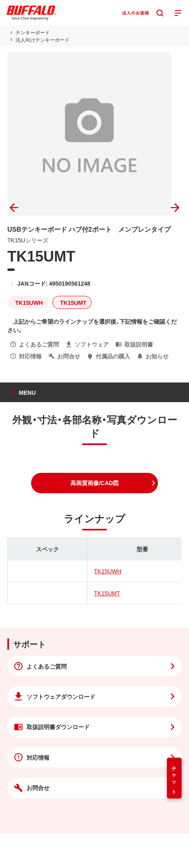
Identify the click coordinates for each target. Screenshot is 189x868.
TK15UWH (108, 571)
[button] (94, 483)
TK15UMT (107, 593)
